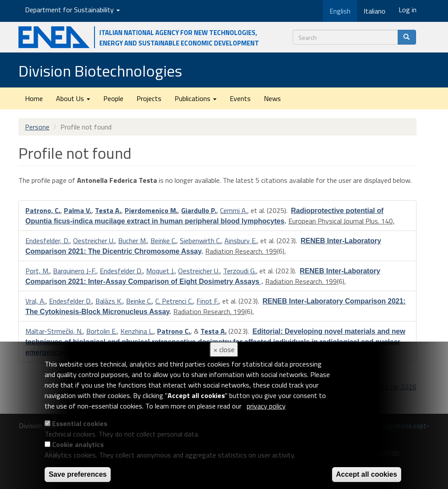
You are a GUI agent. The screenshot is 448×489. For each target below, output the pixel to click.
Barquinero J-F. (75, 271)
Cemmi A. (234, 210)
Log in (408, 10)
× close (224, 349)
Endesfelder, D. (47, 241)
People (113, 98)
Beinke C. (163, 241)
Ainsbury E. (241, 241)
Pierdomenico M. (151, 210)
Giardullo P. (199, 210)
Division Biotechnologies (100, 71)
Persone (37, 127)
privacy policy (266, 406)
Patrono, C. (43, 210)
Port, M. (37, 271)
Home (34, 98)
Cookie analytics (78, 444)
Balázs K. (109, 301)
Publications (196, 98)
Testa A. (108, 210)
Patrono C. (174, 331)
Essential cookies (80, 423)
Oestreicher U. (94, 241)
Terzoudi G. (240, 271)
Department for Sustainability (72, 10)
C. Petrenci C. (174, 301)
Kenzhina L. (137, 331)
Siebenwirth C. (200, 241)
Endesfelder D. (121, 271)
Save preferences (78, 474)
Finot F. (208, 301)
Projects (149, 98)
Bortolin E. (101, 331)
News (272, 98)
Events (240, 98)
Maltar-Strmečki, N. (54, 331)
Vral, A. (35, 301)
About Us (73, 98)
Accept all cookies (367, 474)
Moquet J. (160, 271)
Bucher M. (133, 241)
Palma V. (78, 210)
